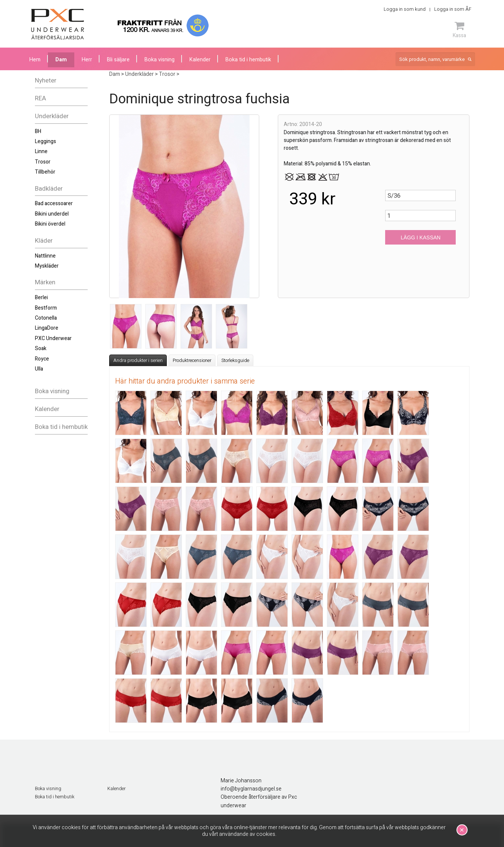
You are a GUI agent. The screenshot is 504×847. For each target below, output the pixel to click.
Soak (41, 348)
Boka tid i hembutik (61, 427)
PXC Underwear (53, 338)
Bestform (46, 308)
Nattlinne (45, 256)
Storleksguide (235, 361)
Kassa (459, 30)
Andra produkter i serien (138, 361)
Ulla (39, 369)
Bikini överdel (50, 224)
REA (40, 98)
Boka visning (52, 391)
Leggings (45, 141)
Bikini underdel (52, 214)
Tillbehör (45, 172)
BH (38, 131)
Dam (61, 60)
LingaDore (47, 328)
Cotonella (46, 318)
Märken (45, 282)
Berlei (41, 298)
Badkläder (49, 189)
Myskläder (47, 266)
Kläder (44, 241)
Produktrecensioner (192, 361)
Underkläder (52, 116)
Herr (87, 60)
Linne (41, 151)
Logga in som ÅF (453, 9)
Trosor (43, 162)
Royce (42, 359)
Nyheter (46, 80)
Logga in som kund (405, 9)
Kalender (47, 409)
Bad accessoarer (54, 203)
